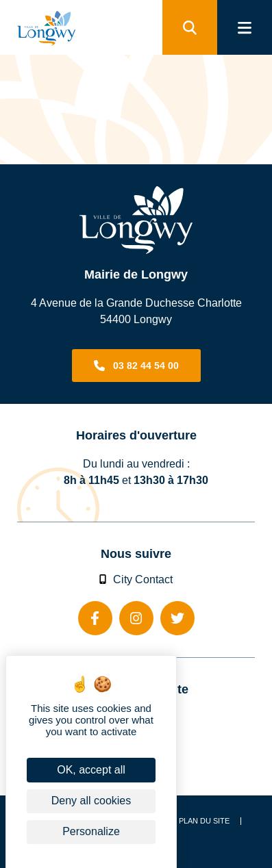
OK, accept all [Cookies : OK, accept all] (91, 770)
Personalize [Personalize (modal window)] (91, 831)
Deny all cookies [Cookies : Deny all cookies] (91, 801)
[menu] (245, 27)
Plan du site (204, 821)
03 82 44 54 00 (146, 366)
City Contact (136, 579)
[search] (190, 27)
